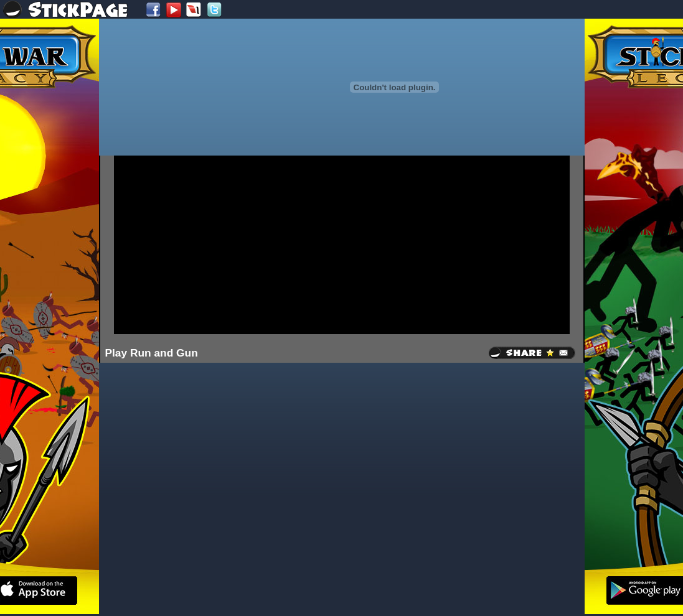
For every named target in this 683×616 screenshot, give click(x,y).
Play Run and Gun (152, 353)
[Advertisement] (329, 244)
